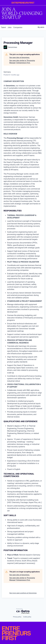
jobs (10, 27)
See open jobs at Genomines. (20, 58)
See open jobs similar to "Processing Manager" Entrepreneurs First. (22, 62)
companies (18, 27)
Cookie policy (27, 617)
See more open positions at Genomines (23, 593)
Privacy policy (17, 617)
